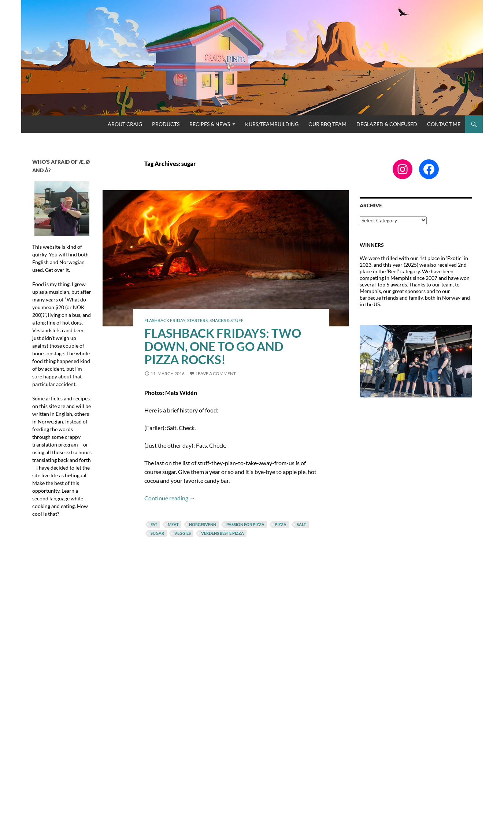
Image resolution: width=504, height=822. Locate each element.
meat (173, 524)
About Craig (125, 124)
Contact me (444, 124)
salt (301, 524)
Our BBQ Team (327, 124)
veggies (183, 533)
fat (154, 524)
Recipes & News (210, 124)
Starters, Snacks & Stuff (215, 320)
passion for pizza (245, 524)
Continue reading (170, 498)
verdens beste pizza (223, 533)
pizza (281, 524)
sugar (157, 533)
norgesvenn (203, 524)
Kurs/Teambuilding (272, 124)
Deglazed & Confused (387, 124)
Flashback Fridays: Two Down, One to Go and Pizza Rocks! (223, 346)
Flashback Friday (165, 320)
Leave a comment (216, 373)
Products (166, 124)
